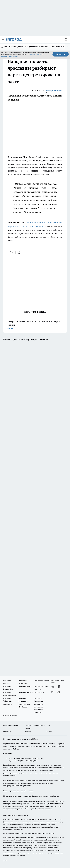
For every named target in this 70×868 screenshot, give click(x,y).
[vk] (11, 252)
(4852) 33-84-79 (22, 761)
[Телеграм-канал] (52, 692)
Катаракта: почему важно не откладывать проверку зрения (35, 325)
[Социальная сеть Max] (59, 692)
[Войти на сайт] (66, 39)
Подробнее (18, 830)
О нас (48, 725)
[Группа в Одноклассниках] (59, 687)
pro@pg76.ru (38, 758)
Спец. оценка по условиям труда (16, 815)
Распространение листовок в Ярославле (18, 791)
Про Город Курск (25, 686)
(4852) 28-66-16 (27, 758)
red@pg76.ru (33, 761)
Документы (8, 704)
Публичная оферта (10, 715)
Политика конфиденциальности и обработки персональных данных (29, 833)
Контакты (7, 731)
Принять (61, 54)
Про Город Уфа (40, 692)
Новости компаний (10, 725)
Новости (28, 731)
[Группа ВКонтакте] (52, 687)
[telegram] (20, 252)
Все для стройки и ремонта (37, 47)
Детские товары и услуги (12, 47)
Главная (49, 731)
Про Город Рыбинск (26, 692)
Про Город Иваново (41, 681)
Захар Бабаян (54, 91)
